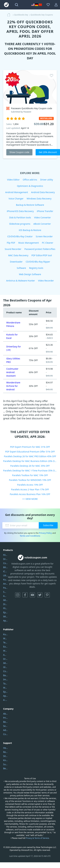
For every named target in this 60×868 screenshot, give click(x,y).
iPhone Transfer (45, 211)
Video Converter (42, 217)
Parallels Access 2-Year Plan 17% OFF (30, 489)
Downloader (16, 262)
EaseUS (6, 647)
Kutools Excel (6, 580)
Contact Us (6, 734)
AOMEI (6, 655)
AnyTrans (6, 584)
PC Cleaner (48, 243)
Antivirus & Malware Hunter (20, 281)
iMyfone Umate (6, 600)
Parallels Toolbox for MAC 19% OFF (30, 475)
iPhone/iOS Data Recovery (20, 211)
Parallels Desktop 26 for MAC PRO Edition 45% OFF (30, 456)
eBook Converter (42, 224)
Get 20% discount (48, 152)
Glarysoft (6, 667)
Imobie (6, 679)
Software (21, 268)
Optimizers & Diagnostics (30, 186)
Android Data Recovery (43, 192)
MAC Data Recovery (18, 255)
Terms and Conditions (30, 536)
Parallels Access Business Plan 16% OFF (30, 494)
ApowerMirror (6, 621)
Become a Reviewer (6, 768)
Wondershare (6, 651)
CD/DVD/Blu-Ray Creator (20, 236)
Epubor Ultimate (6, 612)
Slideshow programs (20, 224)
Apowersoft (6, 696)
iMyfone (6, 663)
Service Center (6, 726)
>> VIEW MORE (30, 499)
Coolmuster (6, 563)
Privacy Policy (46, 533)
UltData (6, 575)
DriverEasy (6, 559)
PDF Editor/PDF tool (42, 255)
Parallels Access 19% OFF (30, 485)
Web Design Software (30, 274)
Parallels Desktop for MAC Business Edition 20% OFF (30, 461)
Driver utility (47, 180)
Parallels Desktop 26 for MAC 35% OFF (30, 466)
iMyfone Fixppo (6, 616)
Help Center (6, 748)
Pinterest (47, 595)
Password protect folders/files (40, 249)
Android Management (17, 192)
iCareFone (6, 571)
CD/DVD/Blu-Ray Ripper (38, 262)
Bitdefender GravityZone (6, 567)
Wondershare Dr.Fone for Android (13, 386)
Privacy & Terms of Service (37, 838)
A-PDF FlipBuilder (6, 700)
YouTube (32, 595)
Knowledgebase (6, 760)
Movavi (6, 638)
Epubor (6, 692)
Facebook (25, 595)
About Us (6, 714)
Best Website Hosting (6, 722)
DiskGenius (6, 604)
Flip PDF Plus (6, 608)
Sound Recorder (13, 249)
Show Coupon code (19, 152)
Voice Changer (16, 199)
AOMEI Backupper (6, 596)
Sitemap (6, 756)
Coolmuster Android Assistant (12, 372)
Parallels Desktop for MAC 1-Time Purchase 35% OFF (30, 471)
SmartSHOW (6, 592)
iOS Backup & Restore (30, 230)
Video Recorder (46, 281)
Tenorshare (6, 642)
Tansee (6, 683)
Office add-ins (30, 180)
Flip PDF (11, 243)
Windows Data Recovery (39, 199)
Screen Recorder (44, 236)
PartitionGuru (6, 588)
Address (6, 730)
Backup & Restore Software (30, 205)
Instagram (18, 595)
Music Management (29, 243)
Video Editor (13, 180)
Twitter (40, 595)
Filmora (6, 555)
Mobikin (6, 688)
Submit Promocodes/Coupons (6, 764)
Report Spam (6, 752)
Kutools (6, 634)
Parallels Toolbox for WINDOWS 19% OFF (30, 480)
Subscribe (48, 525)
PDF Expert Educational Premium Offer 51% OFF (30, 452)
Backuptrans (6, 675)
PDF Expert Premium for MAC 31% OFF (30, 447)
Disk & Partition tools (20, 217)
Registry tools (36, 268)
